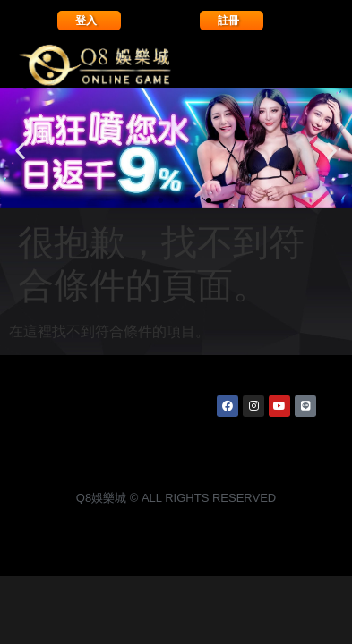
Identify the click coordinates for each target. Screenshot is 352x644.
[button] (20, 151)
